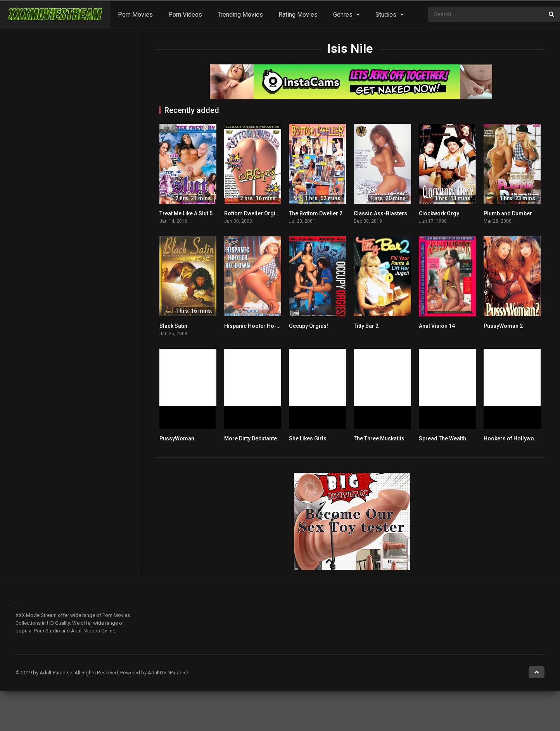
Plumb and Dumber (508, 213)
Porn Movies (135, 15)
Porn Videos (185, 15)
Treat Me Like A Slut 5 (186, 213)
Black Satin (173, 326)
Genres (343, 15)
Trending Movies (240, 15)
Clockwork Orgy (439, 213)
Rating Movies (298, 15)
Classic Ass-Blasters (380, 213)
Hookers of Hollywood (512, 438)
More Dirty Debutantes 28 (256, 438)
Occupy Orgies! (309, 326)
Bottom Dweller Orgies (253, 213)
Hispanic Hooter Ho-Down (257, 326)
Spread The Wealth (442, 438)
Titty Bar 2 (366, 326)
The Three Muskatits (379, 438)
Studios (386, 15)
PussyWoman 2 (503, 326)
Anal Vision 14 (437, 326)
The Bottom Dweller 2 (316, 213)
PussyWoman (177, 438)
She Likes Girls (308, 438)
